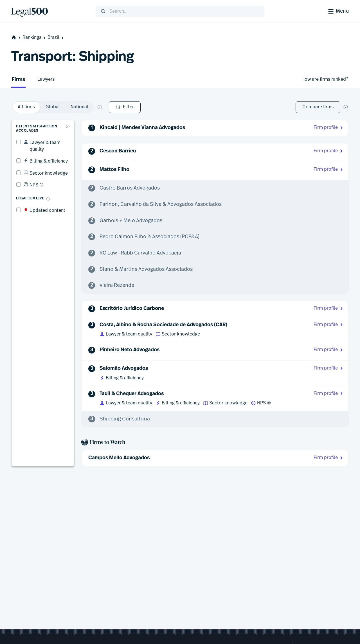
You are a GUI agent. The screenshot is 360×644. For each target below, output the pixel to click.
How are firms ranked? (325, 79)
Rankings (34, 38)
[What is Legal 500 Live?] (43, 187)
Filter (27, 107)
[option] (96, 107)
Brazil (56, 38)
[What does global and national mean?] (169, 107)
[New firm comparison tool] (346, 107)
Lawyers (46, 79)
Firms (18, 80)
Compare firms (318, 107)
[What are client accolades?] (69, 122)
